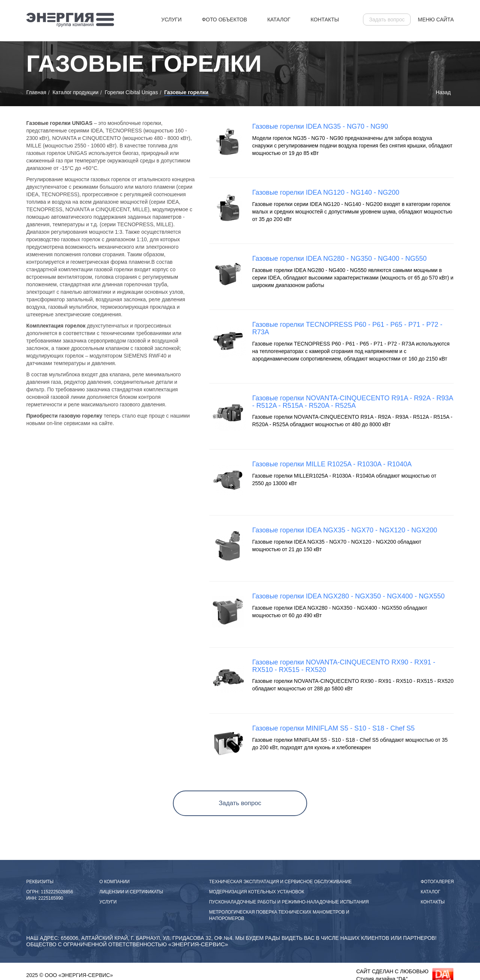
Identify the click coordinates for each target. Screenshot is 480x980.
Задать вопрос (387, 20)
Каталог (279, 20)
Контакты (325, 20)
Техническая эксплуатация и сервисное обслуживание (280, 882)
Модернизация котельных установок (257, 892)
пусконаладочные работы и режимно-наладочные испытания (289, 902)
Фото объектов (224, 20)
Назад (443, 92)
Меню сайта (436, 20)
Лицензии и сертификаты (131, 892)
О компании (115, 882)
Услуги (171, 20)
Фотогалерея (437, 882)
